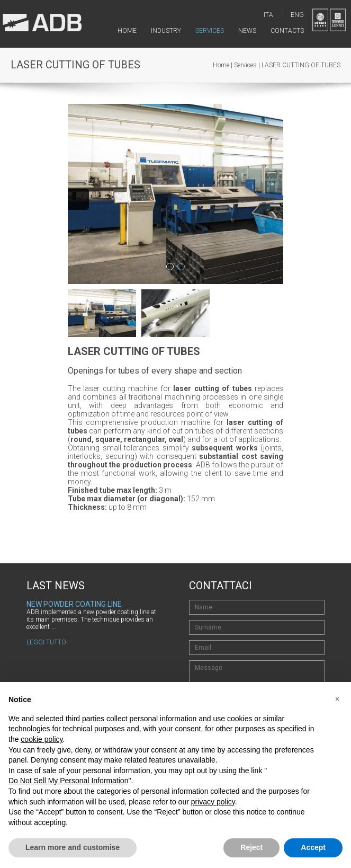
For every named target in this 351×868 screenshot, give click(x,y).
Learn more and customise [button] (73, 847)
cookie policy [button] (42, 739)
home (127, 31)
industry (166, 31)
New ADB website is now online (84, 604)
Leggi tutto (46, 627)
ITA (268, 15)
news (247, 31)
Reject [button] (251, 847)
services (210, 31)
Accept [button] (313, 847)
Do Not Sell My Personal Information (68, 781)
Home (221, 65)
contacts (287, 31)
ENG (297, 15)
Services (245, 65)
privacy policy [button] (213, 802)
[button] (337, 699)
